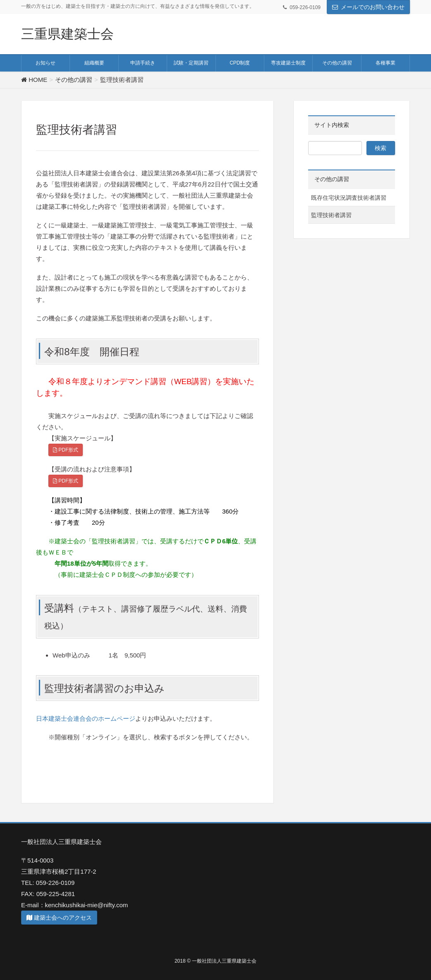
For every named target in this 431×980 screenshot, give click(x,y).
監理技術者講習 (331, 215)
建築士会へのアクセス (59, 918)
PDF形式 (66, 450)
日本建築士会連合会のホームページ (86, 718)
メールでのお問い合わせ (373, 7)
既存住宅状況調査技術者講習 (349, 198)
